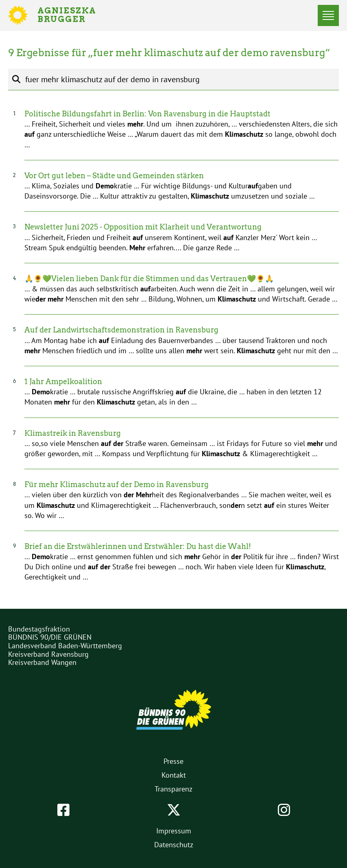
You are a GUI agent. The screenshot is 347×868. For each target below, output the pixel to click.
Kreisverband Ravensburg (48, 654)
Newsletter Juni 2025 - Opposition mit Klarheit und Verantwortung (143, 227)
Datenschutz (174, 845)
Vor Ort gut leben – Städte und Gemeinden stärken (114, 176)
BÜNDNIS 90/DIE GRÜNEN (50, 637)
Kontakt (174, 775)
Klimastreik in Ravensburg (73, 433)
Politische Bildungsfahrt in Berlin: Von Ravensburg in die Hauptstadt (147, 114)
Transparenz (173, 789)
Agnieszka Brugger (72, 15)
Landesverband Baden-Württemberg (65, 646)
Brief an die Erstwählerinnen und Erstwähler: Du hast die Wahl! (138, 546)
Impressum (174, 831)
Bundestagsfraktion (39, 629)
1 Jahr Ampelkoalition (63, 382)
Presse (173, 761)
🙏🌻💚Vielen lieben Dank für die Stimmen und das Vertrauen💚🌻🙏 (149, 279)
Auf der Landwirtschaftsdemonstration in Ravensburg (121, 330)
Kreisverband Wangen (42, 662)
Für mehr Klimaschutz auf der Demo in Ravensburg (117, 484)
